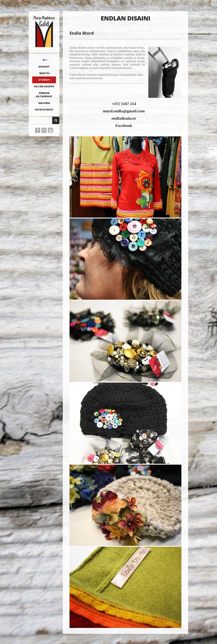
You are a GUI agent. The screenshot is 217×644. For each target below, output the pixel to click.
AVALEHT (44, 67)
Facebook (124, 126)
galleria (44, 103)
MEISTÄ (44, 73)
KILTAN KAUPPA (44, 86)
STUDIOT (44, 80)
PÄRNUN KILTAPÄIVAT (44, 95)
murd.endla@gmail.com (124, 111)
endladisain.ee (124, 118)
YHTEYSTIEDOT (44, 110)
